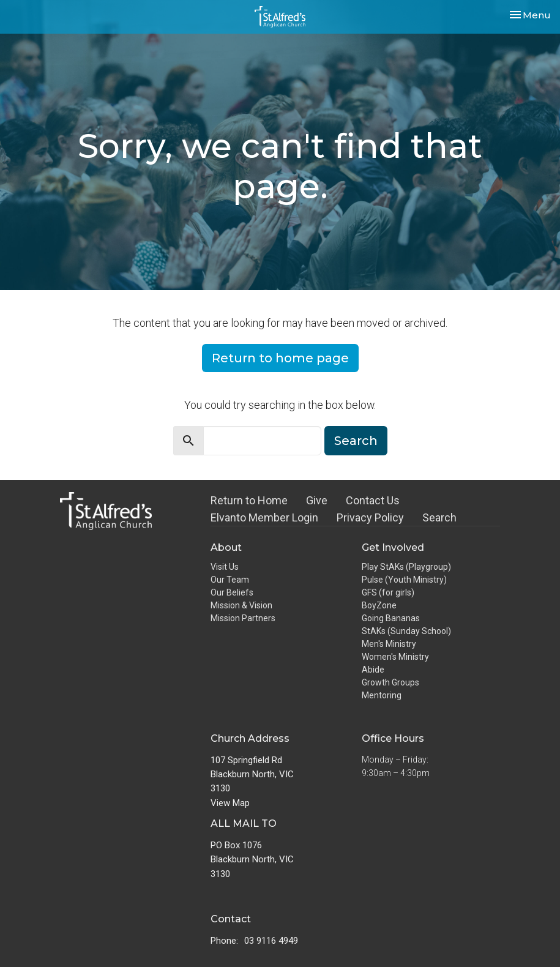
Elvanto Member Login (264, 517)
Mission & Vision (241, 605)
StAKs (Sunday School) (406, 631)
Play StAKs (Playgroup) (406, 567)
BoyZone (379, 605)
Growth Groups (390, 682)
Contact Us (373, 500)
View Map (230, 803)
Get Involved (393, 547)
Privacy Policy (370, 517)
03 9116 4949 (271, 941)
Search (356, 441)
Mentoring (382, 695)
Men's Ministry (389, 644)
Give (317, 500)
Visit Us (225, 567)
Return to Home (249, 500)
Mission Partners (243, 618)
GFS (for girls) (388, 592)
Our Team (230, 580)
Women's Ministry (395, 657)
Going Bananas (391, 618)
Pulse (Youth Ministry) (404, 580)
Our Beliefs (232, 592)
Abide (373, 670)
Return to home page (280, 358)
